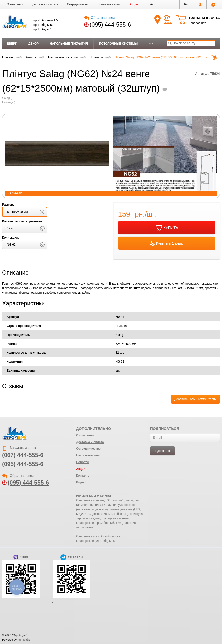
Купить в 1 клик (166, 244)
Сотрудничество (78, 4)
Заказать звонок (19, 448)
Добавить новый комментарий (195, 399)
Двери (12, 44)
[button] (150, 4)
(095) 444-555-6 (110, 25)
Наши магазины (109, 4)
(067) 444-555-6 (23, 455)
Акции (134, 4)
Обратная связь (100, 18)
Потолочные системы (118, 44)
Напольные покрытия (69, 44)
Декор (34, 44)
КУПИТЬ (166, 228)
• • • (151, 44)
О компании (15, 4)
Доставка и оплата (45, 4)
